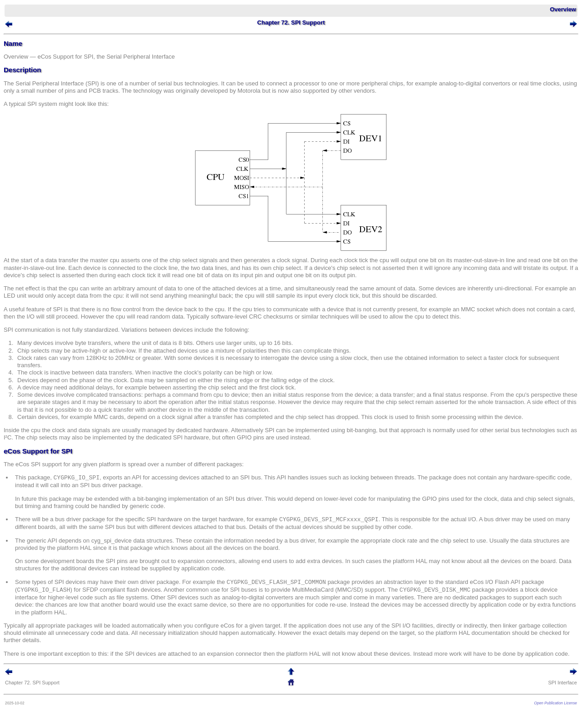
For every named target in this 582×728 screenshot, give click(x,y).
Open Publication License (556, 703)
